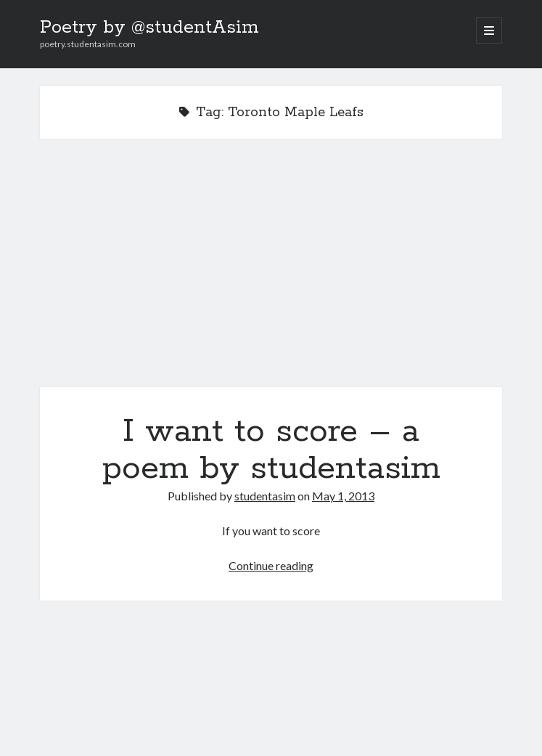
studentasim (265, 496)
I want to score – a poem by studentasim (271, 272)
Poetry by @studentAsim (149, 28)
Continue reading (271, 565)
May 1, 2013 (343, 496)
